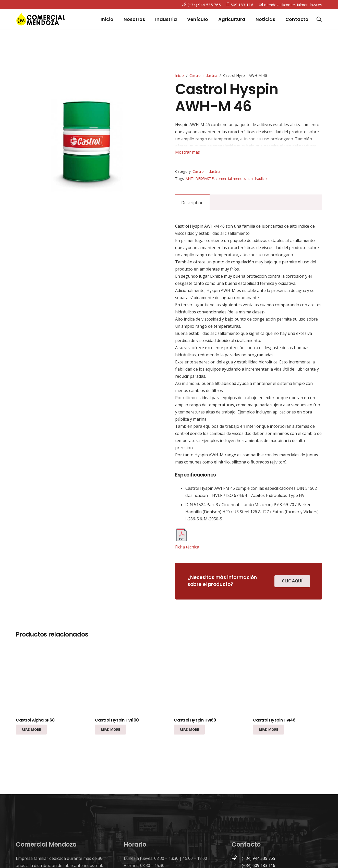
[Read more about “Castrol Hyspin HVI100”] (110, 729)
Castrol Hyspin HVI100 (117, 720)
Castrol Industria (203, 75)
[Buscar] (319, 20)
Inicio (179, 75)
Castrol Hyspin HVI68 (195, 720)
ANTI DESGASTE (200, 179)
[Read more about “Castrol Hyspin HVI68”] (189, 729)
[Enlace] (41, 19)
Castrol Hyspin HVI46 (274, 720)
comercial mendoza (232, 179)
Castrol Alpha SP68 (35, 720)
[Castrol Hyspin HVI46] (288, 680)
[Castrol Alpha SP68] (50, 680)
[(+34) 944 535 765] (237, 858)
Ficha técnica (187, 547)
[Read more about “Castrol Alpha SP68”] (31, 729)
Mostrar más (188, 152)
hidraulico (259, 179)
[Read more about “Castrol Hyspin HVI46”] (268, 729)
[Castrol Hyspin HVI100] (130, 680)
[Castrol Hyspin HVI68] (208, 680)
